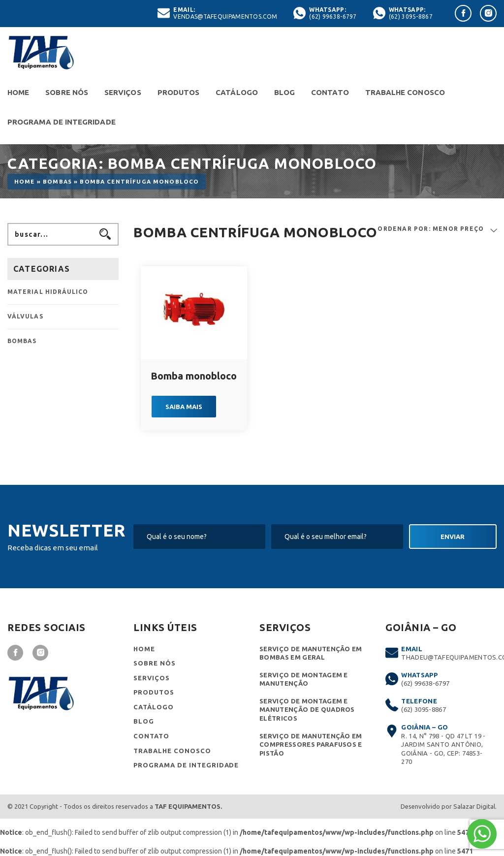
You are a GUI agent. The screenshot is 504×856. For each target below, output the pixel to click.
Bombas (57, 181)
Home (18, 92)
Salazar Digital (474, 806)
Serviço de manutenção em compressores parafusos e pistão (311, 745)
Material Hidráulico (48, 292)
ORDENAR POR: (404, 229)
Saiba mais (184, 407)
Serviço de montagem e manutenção (304, 679)
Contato (330, 92)
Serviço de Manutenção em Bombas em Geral (311, 653)
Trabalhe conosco (405, 92)
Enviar (453, 537)
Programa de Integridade (62, 122)
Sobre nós (67, 92)
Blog (284, 92)
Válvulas (25, 316)
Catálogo (237, 92)
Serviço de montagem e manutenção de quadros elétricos (307, 710)
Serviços (123, 92)
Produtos (179, 92)
